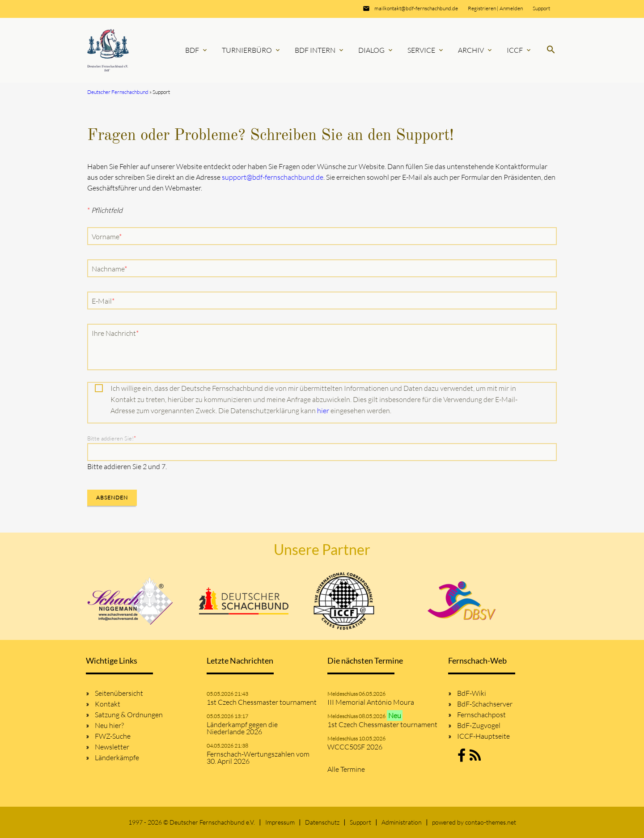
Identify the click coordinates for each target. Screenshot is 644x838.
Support (541, 8)
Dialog (376, 50)
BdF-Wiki (472, 693)
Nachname (109, 268)
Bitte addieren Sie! (112, 438)
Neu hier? (109, 725)
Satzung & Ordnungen (129, 715)
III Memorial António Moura (371, 702)
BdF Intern (320, 50)
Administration (402, 822)
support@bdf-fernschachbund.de (273, 177)
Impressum (280, 822)
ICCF (519, 50)
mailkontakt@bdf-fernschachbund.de (416, 8)
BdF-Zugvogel (479, 725)
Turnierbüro (252, 50)
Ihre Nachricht (115, 333)
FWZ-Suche (113, 736)
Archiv (476, 50)
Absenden (112, 497)
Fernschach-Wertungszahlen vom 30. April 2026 (258, 758)
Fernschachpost (481, 715)
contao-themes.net (491, 822)
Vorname (107, 236)
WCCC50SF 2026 (355, 747)
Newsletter (112, 747)
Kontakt (108, 704)
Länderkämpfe (117, 758)
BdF (197, 50)
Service (426, 50)
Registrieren (482, 8)
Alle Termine (346, 769)
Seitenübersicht (119, 693)
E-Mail (105, 300)
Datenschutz (322, 822)
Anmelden (511, 8)
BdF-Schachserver (485, 704)
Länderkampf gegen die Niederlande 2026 (242, 728)
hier (323, 411)
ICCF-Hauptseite (483, 736)
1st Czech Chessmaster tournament (262, 702)
